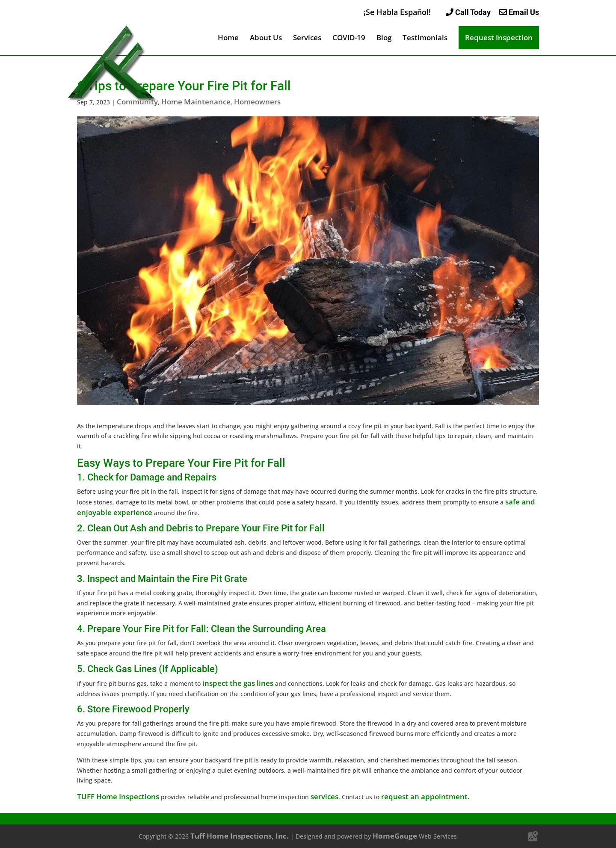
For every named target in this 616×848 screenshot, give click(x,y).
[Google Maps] (533, 836)
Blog (384, 39)
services (324, 796)
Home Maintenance (196, 102)
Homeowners (257, 102)
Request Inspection (499, 37)
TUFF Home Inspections (118, 796)
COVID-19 (349, 39)
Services (307, 39)
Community (137, 102)
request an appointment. (425, 796)
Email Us (519, 12)
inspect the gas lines (238, 683)
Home (228, 39)
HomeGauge (395, 836)
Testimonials (425, 39)
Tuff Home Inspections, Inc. (240, 836)
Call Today (468, 12)
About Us (266, 39)
